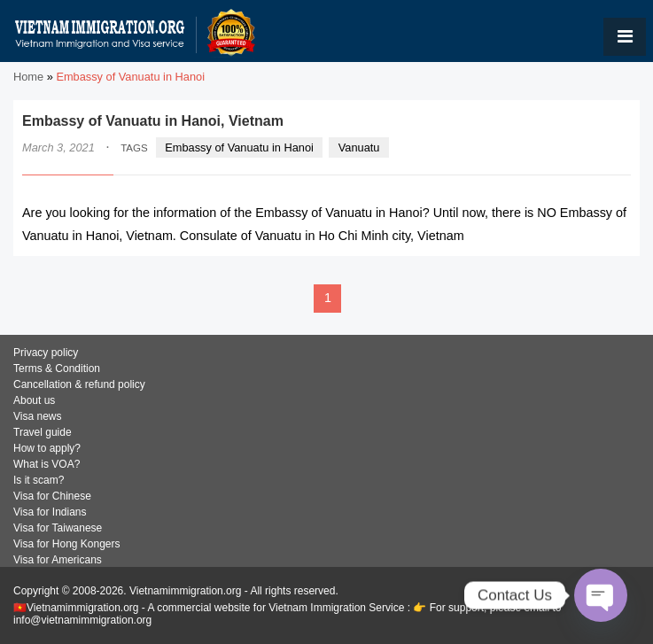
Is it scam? (39, 480)
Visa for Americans (58, 560)
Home (28, 77)
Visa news (37, 416)
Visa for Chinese (52, 496)
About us (34, 400)
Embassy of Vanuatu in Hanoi (239, 147)
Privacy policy (46, 353)
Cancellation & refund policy (79, 384)
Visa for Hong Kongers (67, 544)
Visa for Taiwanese (58, 528)
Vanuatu (359, 147)
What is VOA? (47, 464)
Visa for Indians (50, 512)
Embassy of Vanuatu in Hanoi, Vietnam (153, 121)
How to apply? (47, 448)
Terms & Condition (57, 369)
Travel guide (43, 432)
